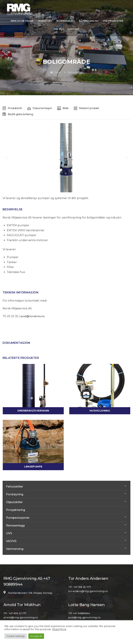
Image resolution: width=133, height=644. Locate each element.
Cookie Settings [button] (15, 636)
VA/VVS (11, 539)
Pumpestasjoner (18, 515)
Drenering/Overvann (33, 408)
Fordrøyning (15, 492)
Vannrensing (15, 546)
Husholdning (100, 408)
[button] (6, 155)
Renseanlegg (15, 523)
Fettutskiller (15, 484)
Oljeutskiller (14, 500)
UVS (9, 531)
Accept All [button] (36, 636)
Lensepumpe (33, 464)
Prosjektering (16, 507)
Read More (59, 629)
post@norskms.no (33, 314)
